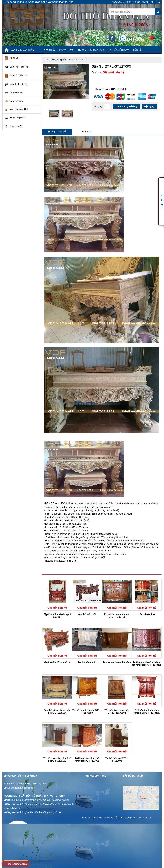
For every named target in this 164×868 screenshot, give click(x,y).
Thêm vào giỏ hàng (126, 106)
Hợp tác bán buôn (119, 50)
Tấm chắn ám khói (17, 109)
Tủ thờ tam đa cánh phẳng (117, 662)
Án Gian (11, 58)
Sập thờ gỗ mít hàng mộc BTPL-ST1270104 (57, 711)
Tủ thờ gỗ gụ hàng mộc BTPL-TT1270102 (117, 711)
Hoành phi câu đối (16, 85)
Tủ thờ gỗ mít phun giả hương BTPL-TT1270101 (147, 711)
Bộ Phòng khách (16, 118)
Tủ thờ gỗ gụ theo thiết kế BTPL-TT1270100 (57, 759)
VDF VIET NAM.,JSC (55, 503)
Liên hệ (137, 50)
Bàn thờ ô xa (14, 93)
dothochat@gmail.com (23, 788)
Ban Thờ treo (14, 101)
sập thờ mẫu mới (87, 614)
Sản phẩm (62, 60)
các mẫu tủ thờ (147, 614)
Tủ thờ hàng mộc (87, 662)
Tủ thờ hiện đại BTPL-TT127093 (117, 759)
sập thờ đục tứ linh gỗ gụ (57, 662)
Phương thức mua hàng (91, 50)
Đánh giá (87, 132)
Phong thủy (66, 50)
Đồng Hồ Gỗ (14, 126)
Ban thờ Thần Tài (16, 76)
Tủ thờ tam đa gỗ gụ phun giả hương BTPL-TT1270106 (147, 664)
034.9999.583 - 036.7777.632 (31, 784)
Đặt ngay (149, 106)
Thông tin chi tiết (57, 132)
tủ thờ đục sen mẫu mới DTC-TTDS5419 (117, 616)
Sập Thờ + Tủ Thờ (17, 67)
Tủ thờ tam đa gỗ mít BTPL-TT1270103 (87, 711)
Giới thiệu (50, 50)
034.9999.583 (18, 864)
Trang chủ (50, 60)
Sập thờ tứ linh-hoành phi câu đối (57, 616)
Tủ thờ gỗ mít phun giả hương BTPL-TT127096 (87, 759)
